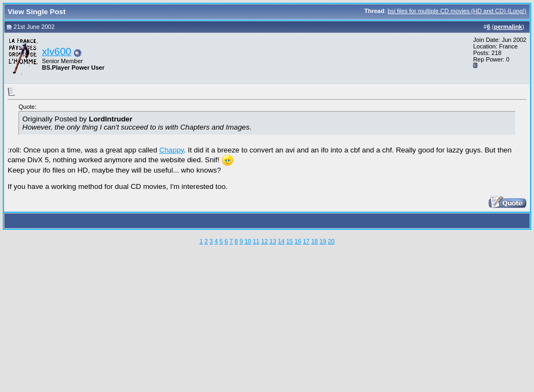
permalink (508, 27)
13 (273, 241)
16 (298, 241)
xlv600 (57, 51)
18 (315, 241)
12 (265, 241)
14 (281, 241)
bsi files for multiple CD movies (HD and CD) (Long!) (457, 11)
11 (256, 241)
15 (290, 241)
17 (306, 241)
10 (248, 241)
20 (331, 241)
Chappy (172, 150)
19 (323, 241)
